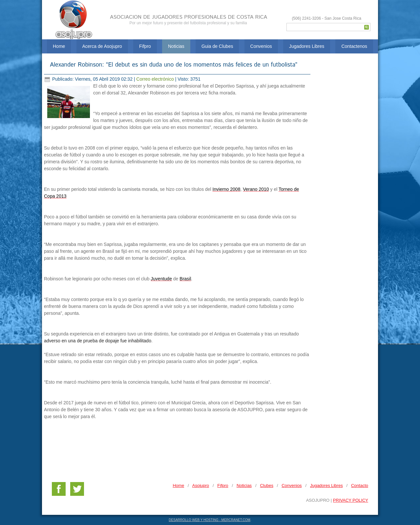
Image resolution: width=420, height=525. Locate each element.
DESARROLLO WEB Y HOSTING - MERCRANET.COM (210, 520)
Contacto (360, 485)
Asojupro (201, 485)
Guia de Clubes (217, 46)
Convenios (261, 46)
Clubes (266, 485)
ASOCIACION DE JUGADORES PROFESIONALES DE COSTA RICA (189, 17)
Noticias (176, 46)
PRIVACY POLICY (351, 500)
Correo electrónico (156, 79)
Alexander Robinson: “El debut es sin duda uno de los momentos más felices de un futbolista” (174, 65)
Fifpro (145, 46)
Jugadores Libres (307, 46)
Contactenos (354, 46)
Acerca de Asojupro (102, 46)
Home (59, 46)
